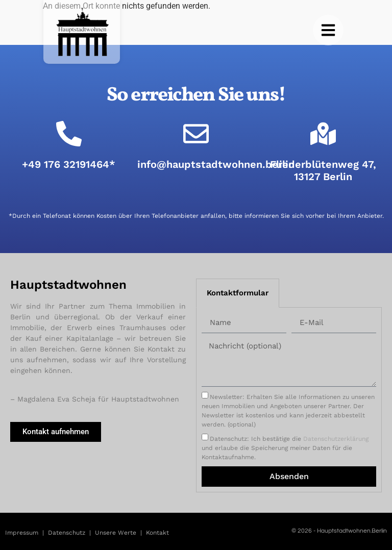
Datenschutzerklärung (336, 439)
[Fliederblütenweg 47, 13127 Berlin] (323, 134)
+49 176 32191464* (69, 164)
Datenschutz (67, 533)
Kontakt (157, 533)
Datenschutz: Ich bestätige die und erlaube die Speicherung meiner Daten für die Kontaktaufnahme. (285, 448)
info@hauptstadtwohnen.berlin (216, 164)
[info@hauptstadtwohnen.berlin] (196, 134)
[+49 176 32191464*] (69, 134)
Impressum (22, 533)
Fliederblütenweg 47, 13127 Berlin (323, 170)
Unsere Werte (116, 533)
